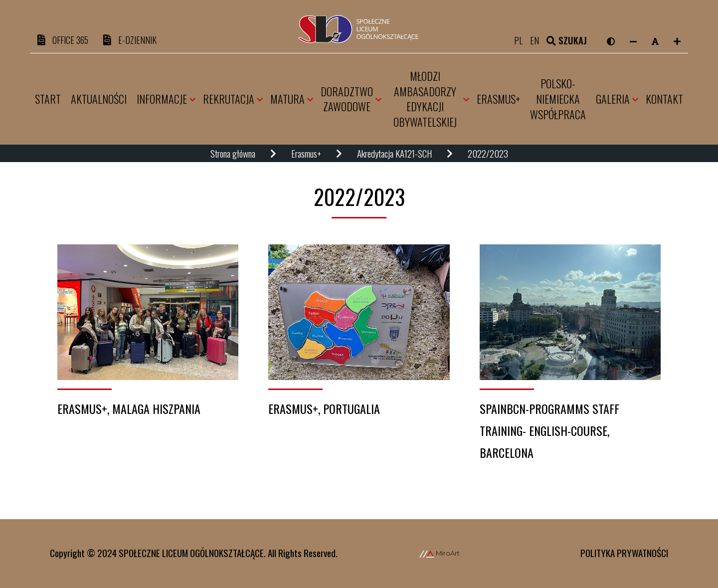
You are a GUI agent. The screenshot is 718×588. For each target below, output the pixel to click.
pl (522, 40)
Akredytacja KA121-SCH (394, 154)
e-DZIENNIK (134, 40)
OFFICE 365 (65, 40)
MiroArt (440, 553)
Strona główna (233, 154)
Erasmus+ (306, 154)
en (538, 40)
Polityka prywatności (624, 553)
